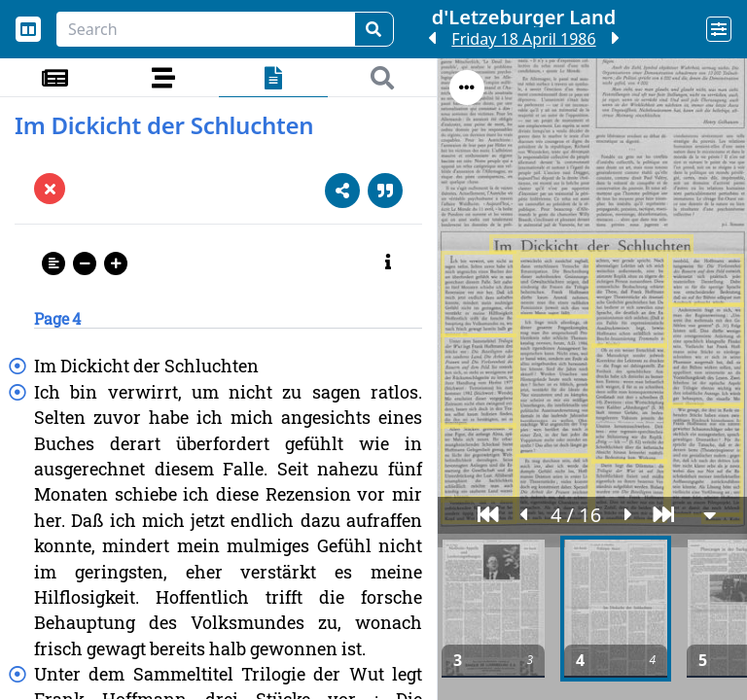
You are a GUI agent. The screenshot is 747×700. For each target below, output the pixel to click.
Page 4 (57, 318)
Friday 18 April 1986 (523, 39)
